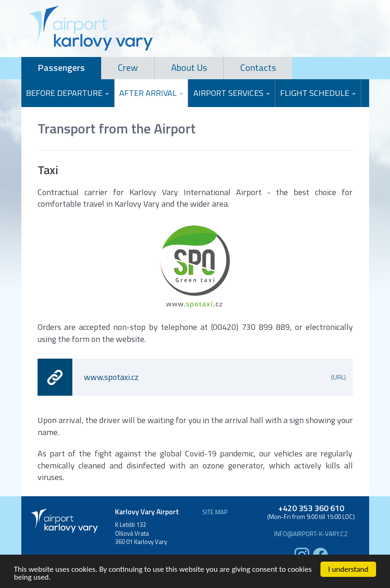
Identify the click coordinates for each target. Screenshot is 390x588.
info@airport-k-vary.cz (311, 534)
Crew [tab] (128, 67)
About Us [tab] (189, 67)
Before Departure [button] (67, 93)
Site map (215, 512)
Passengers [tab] (61, 67)
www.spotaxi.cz (215, 377)
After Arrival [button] (151, 93)
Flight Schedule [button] (318, 93)
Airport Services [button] (232, 93)
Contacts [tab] (258, 67)
